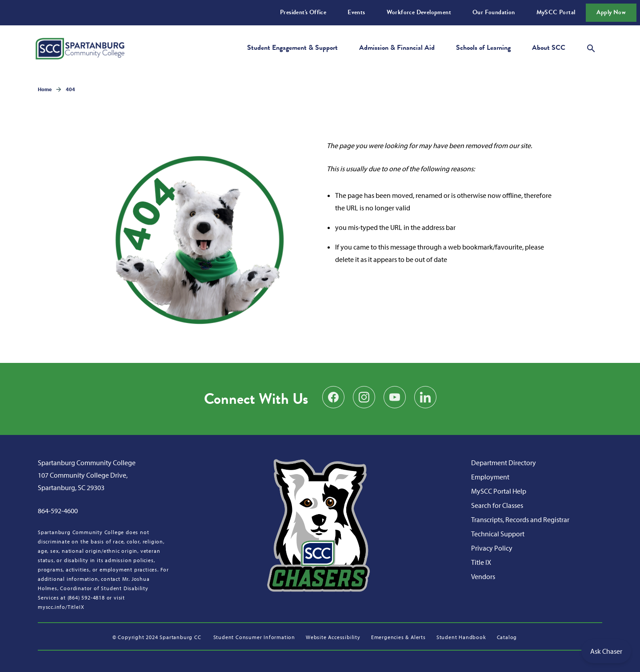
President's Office (303, 12)
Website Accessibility (333, 637)
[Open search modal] (591, 47)
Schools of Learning (483, 48)
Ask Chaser (606, 651)
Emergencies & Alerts (398, 637)
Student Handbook (461, 637)
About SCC (549, 48)
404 (70, 89)
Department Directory (504, 463)
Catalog (507, 637)
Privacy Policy (492, 548)
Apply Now (611, 12)
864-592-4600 (58, 511)
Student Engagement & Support (292, 48)
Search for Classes (497, 505)
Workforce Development (419, 12)
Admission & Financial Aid (397, 48)
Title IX (481, 562)
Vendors (483, 576)
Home (45, 89)
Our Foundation (494, 12)
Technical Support (498, 534)
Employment (490, 477)
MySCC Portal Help (499, 491)
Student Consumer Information (254, 637)
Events (356, 12)
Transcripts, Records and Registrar (520, 519)
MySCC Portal (556, 12)
